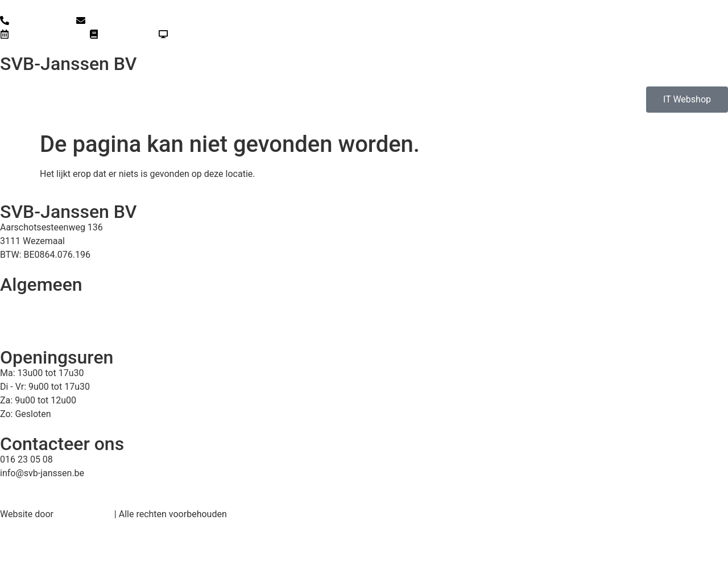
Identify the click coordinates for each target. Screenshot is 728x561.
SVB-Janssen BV (68, 64)
